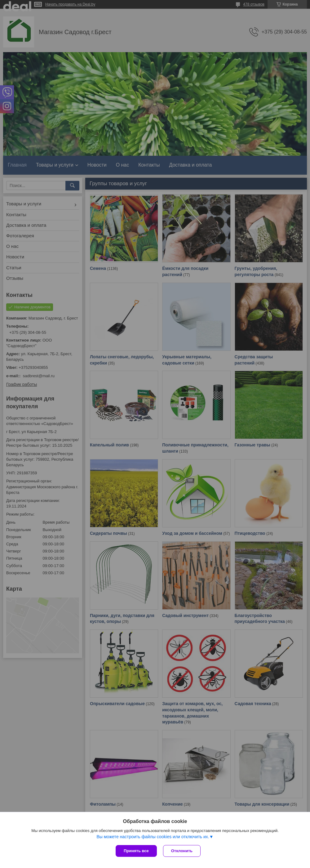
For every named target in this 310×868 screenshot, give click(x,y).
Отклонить (182, 851)
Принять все (136, 851)
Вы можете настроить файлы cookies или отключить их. (153, 837)
